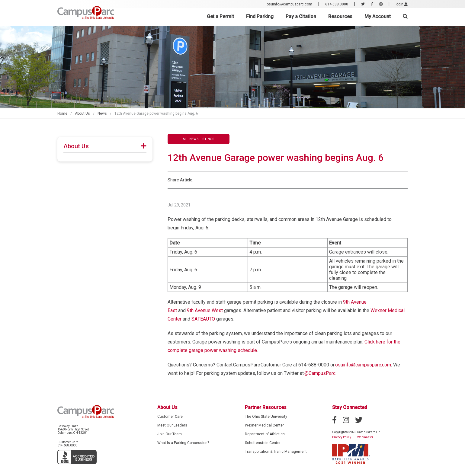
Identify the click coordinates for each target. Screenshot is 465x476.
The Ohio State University (266, 417)
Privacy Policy (342, 437)
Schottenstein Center (263, 443)
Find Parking (260, 16)
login (402, 4)
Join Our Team (170, 434)
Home (62, 113)
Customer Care (170, 417)
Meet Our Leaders (172, 425)
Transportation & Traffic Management (276, 452)
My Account (378, 16)
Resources (340, 16)
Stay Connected (350, 407)
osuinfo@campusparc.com (289, 4)
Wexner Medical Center (264, 425)
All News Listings (199, 139)
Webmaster (365, 437)
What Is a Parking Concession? (183, 443)
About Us (82, 113)
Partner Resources (266, 407)
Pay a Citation (301, 16)
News (102, 113)
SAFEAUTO (203, 319)
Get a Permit (220, 16)
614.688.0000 (337, 4)
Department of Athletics (265, 434)
